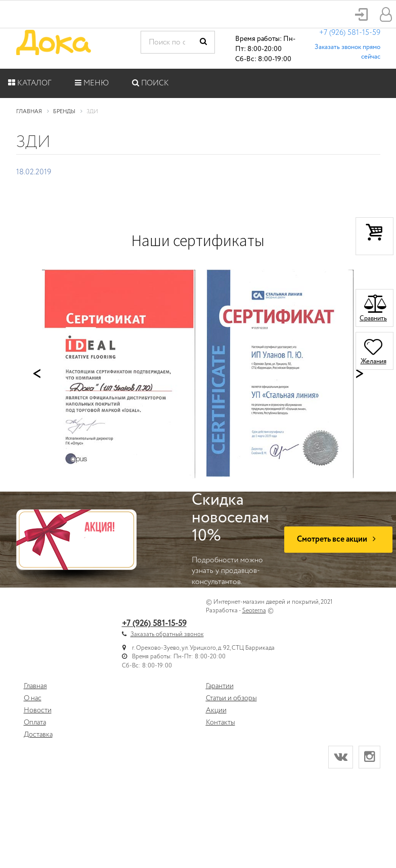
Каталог (30, 83)
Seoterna (254, 611)
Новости (38, 710)
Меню (92, 83)
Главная (35, 686)
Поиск (150, 83)
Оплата (35, 722)
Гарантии (220, 686)
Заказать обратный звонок (167, 634)
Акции (216, 710)
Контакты (221, 722)
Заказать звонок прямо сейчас (347, 52)
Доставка (38, 735)
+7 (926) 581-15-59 (350, 33)
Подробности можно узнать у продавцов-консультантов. (230, 539)
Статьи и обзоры (231, 698)
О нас (33, 698)
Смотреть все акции (338, 539)
